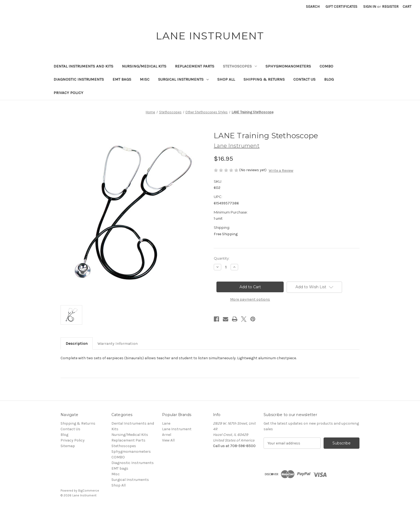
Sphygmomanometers (288, 66)
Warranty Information (118, 343)
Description (77, 343)
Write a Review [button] (281, 171)
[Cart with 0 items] (407, 7)
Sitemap (68, 446)
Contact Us (304, 79)
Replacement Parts (195, 66)
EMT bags (122, 79)
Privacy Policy (68, 93)
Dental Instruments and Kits (83, 66)
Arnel (167, 435)
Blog (329, 79)
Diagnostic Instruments (79, 79)
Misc (145, 79)
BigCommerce (89, 491)
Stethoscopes (240, 66)
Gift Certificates (341, 7)
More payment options (250, 299)
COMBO (326, 66)
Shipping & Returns (264, 79)
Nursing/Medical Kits (144, 66)
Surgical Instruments (183, 79)
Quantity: (222, 258)
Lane (166, 423)
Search (313, 7)
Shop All (226, 79)
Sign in (370, 7)
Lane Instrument (177, 429)
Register (390, 7)
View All (168, 440)
